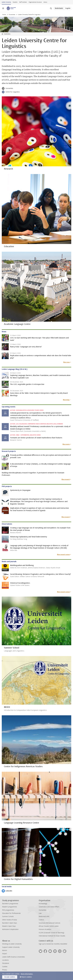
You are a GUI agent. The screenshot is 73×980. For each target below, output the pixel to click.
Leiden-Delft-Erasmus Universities (13, 957)
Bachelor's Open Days (10, 923)
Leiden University (6, 2)
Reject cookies (27, 977)
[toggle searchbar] (51, 8)
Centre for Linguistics (13, 92)
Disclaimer (6, 963)
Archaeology (43, 904)
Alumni (5, 950)
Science (41, 920)
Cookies (5, 967)
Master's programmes (10, 907)
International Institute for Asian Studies (52, 936)
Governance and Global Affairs (49, 907)
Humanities (12, 15)
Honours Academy (45, 929)
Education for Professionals (11, 913)
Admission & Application (10, 929)
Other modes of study (10, 920)
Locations (5, 960)
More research (66, 479)
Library (45, 2)
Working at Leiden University (12, 944)
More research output (63, 554)
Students (15, 2)
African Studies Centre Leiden (49, 926)
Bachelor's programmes (10, 904)
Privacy (5, 970)
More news (67, 362)
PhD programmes (8, 910)
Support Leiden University (11, 947)
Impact (5, 954)
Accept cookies (10, 977)
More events (66, 444)
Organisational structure (35, 2)
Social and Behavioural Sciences (49, 923)
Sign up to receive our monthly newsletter (53, 944)
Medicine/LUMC (44, 916)
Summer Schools (8, 916)
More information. (27, 974)
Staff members (23, 2)
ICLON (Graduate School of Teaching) (51, 933)
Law (40, 913)
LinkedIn (7, 891)
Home (4, 15)
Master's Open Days (9, 926)
